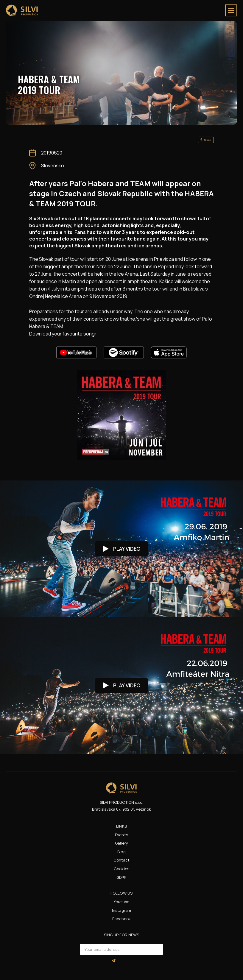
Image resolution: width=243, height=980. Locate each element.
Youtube (121, 902)
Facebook (121, 919)
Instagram (122, 910)
